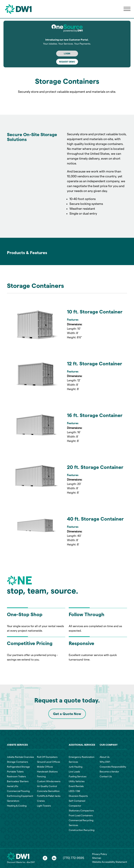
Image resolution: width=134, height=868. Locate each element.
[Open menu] (127, 9)
